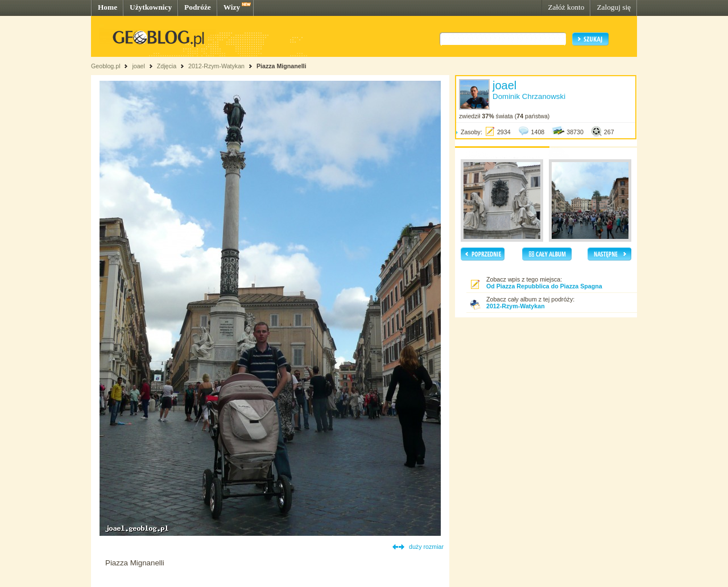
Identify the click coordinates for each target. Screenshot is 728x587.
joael (138, 66)
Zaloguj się (614, 7)
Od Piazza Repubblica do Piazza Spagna (544, 286)
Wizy (232, 7)
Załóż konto (566, 7)
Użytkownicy (151, 7)
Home (107, 7)
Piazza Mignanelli (282, 66)
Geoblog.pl (106, 66)
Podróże (198, 7)
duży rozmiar (426, 547)
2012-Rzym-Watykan (216, 66)
